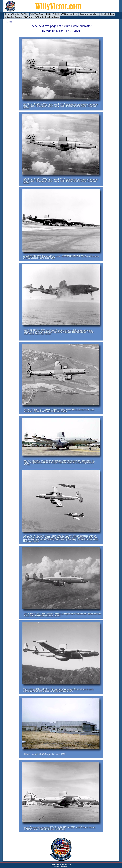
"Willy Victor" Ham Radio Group (47, 17)
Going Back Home (107, 14)
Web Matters (64, 866)
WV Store (65, 14)
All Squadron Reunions (13, 17)
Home (7, 14)
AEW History (29, 17)
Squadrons (84, 14)
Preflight (56, 14)
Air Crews (74, 14)
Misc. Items (94, 14)
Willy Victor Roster (37, 14)
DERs (48, 14)
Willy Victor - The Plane (20, 14)
